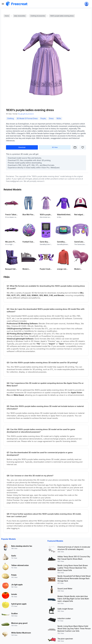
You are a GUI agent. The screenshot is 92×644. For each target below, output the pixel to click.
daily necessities (20, 16)
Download (22, 147)
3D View (55, 147)
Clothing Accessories (38, 16)
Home (7, 16)
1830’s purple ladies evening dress (62, 16)
